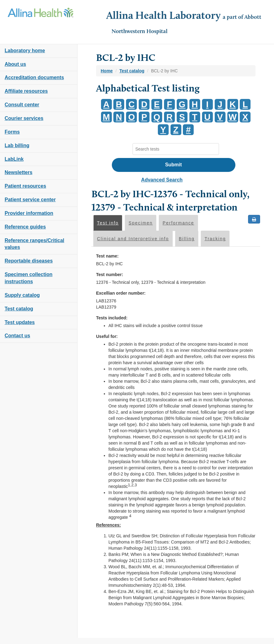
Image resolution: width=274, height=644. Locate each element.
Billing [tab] (187, 239)
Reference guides (25, 227)
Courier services (24, 118)
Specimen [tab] (141, 223)
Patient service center (30, 200)
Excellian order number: (121, 293)
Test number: (110, 275)
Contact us (17, 336)
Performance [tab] (178, 223)
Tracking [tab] (215, 239)
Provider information (29, 213)
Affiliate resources (26, 91)
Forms (12, 132)
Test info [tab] (108, 223)
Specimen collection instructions (29, 278)
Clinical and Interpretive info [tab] (133, 239)
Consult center (22, 105)
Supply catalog (22, 295)
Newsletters (19, 172)
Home (107, 71)
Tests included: (112, 318)
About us (15, 64)
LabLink (14, 159)
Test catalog (19, 309)
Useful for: (107, 336)
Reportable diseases (29, 261)
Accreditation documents (34, 77)
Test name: (107, 256)
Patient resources (25, 186)
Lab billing (17, 145)
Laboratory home (25, 51)
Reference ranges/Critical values (34, 244)
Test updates (20, 322)
